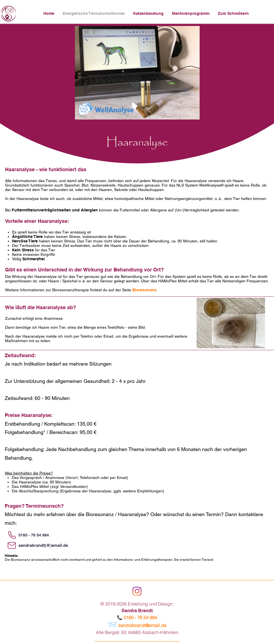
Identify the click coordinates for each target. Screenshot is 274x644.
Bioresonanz (144, 290)
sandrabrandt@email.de (142, 625)
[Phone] (12, 535)
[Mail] (12, 545)
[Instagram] (137, 591)
